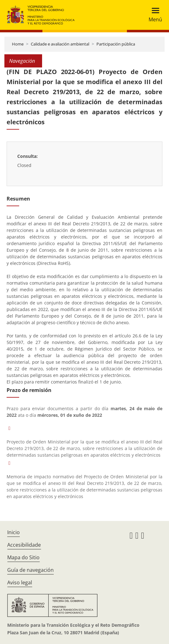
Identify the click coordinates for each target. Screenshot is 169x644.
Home (18, 44)
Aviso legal (20, 582)
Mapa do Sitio (23, 557)
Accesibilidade (24, 545)
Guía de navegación (30, 570)
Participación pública (116, 44)
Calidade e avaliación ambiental (60, 44)
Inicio (14, 532)
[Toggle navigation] (153, 15)
